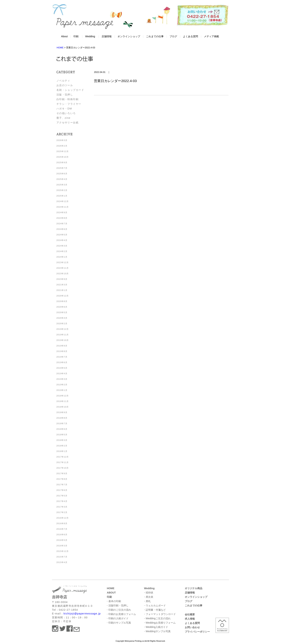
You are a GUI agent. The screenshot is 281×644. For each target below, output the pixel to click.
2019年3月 (62, 379)
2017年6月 (62, 490)
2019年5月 (62, 368)
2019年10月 (63, 340)
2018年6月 (62, 429)
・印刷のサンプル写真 (118, 623)
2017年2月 (62, 512)
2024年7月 (62, 224)
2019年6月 (62, 362)
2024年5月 (62, 235)
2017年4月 (62, 501)
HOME (111, 588)
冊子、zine (63, 118)
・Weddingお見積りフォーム (159, 623)
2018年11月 (63, 401)
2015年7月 (62, 557)
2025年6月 (62, 174)
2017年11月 (63, 462)
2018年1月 (62, 451)
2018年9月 (62, 412)
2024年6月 (62, 229)
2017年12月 (63, 457)
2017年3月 (62, 507)
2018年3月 (62, 440)
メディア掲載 (211, 36)
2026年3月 (62, 140)
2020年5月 (62, 312)
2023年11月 (63, 268)
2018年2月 (62, 446)
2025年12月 (63, 151)
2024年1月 (62, 257)
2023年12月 (63, 262)
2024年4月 (62, 240)
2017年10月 (63, 468)
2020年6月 (62, 307)
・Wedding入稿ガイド (156, 627)
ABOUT (111, 593)
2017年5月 (62, 496)
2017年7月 (62, 485)
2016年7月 (62, 529)
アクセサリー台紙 (68, 123)
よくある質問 (190, 36)
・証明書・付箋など (154, 610)
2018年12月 (63, 396)
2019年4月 (62, 374)
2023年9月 (62, 279)
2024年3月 (62, 246)
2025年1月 (62, 196)
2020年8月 (62, 301)
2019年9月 (62, 346)
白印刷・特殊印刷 (68, 99)
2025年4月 (62, 179)
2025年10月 (63, 157)
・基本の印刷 (113, 601)
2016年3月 (62, 546)
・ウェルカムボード (154, 605)
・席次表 (148, 597)
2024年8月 (62, 218)
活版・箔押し (65, 95)
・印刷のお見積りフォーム (121, 614)
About (64, 36)
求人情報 (190, 619)
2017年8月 (62, 479)
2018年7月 (62, 423)
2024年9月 (62, 212)
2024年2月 (62, 251)
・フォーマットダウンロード (159, 614)
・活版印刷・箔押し (117, 605)
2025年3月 (62, 185)
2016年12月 (63, 518)
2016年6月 (62, 535)
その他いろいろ (66, 113)
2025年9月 (62, 162)
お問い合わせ (192, 627)
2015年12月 (63, 551)
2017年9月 (62, 473)
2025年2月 (62, 190)
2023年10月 (63, 274)
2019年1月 (62, 390)
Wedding (90, 36)
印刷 (76, 36)
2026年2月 (62, 146)
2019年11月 (63, 335)
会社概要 (190, 614)
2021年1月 (62, 290)
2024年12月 (63, 201)
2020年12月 (63, 296)
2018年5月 (62, 435)
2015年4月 (62, 562)
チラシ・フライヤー (69, 104)
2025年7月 (62, 168)
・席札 (147, 601)
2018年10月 (63, 407)
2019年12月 (63, 329)
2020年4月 (62, 318)
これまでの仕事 (155, 36)
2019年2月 (62, 385)
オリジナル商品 (194, 588)
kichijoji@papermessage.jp (82, 614)
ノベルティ (63, 81)
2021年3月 (62, 285)
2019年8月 (62, 351)
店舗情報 (107, 36)
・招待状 (148, 593)
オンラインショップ (129, 36)
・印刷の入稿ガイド (117, 618)
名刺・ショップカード (70, 90)
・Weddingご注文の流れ (157, 618)
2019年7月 (62, 357)
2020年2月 (62, 324)
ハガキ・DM (64, 109)
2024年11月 (63, 207)
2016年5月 (62, 540)
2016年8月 (62, 523)
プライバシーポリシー (197, 632)
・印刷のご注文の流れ (118, 610)
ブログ (173, 36)
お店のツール (65, 85)
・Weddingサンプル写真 (157, 631)
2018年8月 (62, 418)
